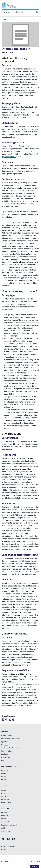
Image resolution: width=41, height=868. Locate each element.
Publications (5, 754)
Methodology (6, 757)
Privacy (4, 777)
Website (4, 813)
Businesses (5, 771)
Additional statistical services (11, 748)
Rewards (4, 780)
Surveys (6, 19)
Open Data (5, 742)
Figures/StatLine (7, 736)
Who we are (5, 796)
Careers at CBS (6, 803)
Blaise (3, 760)
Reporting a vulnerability (10, 825)
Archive (4, 828)
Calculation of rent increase (10, 739)
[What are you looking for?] (20, 12)
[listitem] (3, 720)
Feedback (35, 867)
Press (3, 793)
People (4, 774)
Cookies (4, 819)
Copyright (5, 816)
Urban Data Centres (8, 751)
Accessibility (5, 822)
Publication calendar (8, 847)
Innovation (5, 799)
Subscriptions (6, 831)
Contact (4, 790)
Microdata (5, 745)
